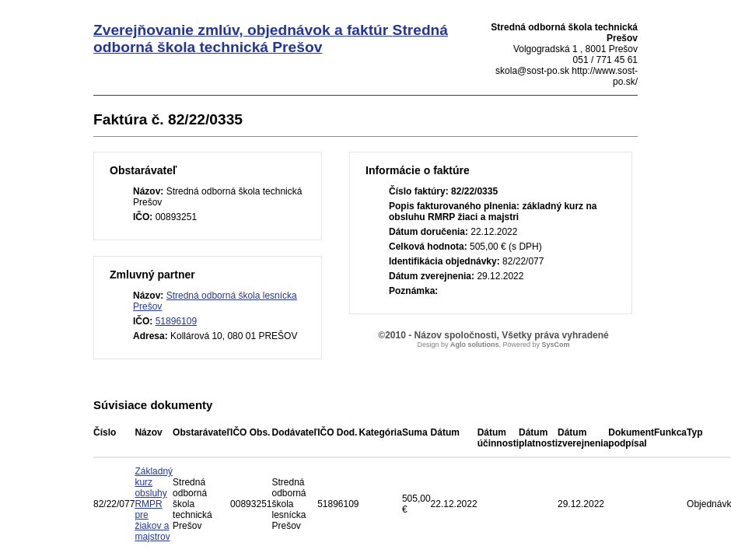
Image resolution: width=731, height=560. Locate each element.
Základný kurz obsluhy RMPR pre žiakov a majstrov (154, 504)
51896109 (176, 321)
